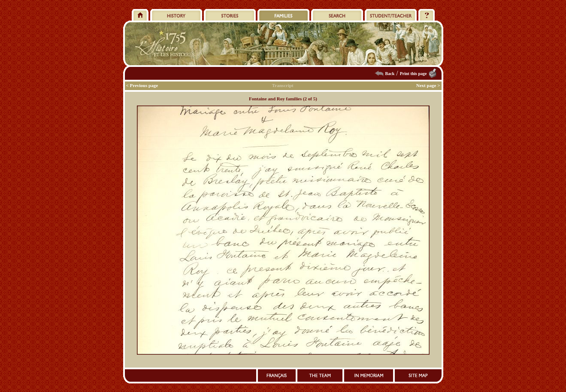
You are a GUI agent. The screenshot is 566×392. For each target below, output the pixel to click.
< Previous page (142, 85)
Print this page (413, 74)
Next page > (428, 85)
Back (390, 74)
